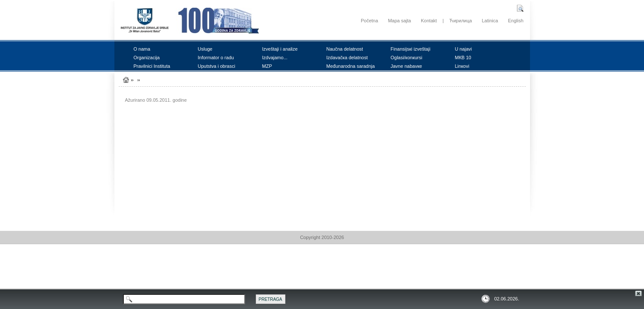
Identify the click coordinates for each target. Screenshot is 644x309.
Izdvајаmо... (275, 58)
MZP (267, 66)
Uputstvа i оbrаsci (217, 66)
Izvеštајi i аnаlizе (280, 49)
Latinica (490, 21)
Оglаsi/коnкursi (407, 58)
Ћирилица (461, 21)
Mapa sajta (399, 21)
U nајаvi (464, 49)
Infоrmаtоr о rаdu (216, 58)
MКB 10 (463, 58)
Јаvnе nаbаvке (406, 66)
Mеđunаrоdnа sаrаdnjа (351, 66)
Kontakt (429, 21)
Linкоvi (462, 66)
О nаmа (142, 49)
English (515, 21)
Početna (369, 21)
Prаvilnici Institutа (152, 66)
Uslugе (205, 49)
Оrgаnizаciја (147, 58)
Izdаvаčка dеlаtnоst (347, 58)
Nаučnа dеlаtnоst (345, 49)
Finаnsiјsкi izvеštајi (411, 49)
